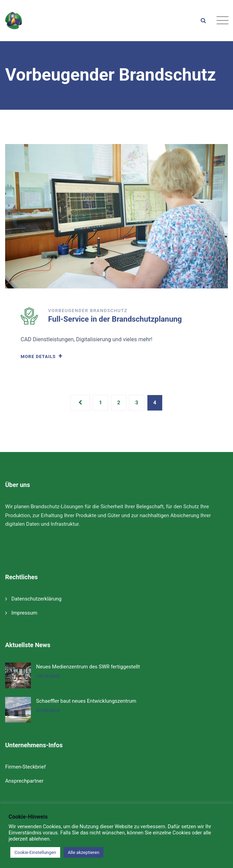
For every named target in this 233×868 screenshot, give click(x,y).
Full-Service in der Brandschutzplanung (115, 319)
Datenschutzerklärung (36, 599)
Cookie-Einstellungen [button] (35, 852)
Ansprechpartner (24, 781)
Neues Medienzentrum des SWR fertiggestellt (88, 667)
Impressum (24, 613)
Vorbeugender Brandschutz (88, 311)
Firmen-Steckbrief (25, 767)
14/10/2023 (48, 676)
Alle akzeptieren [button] (84, 852)
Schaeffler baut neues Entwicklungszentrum (86, 701)
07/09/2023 (48, 710)
